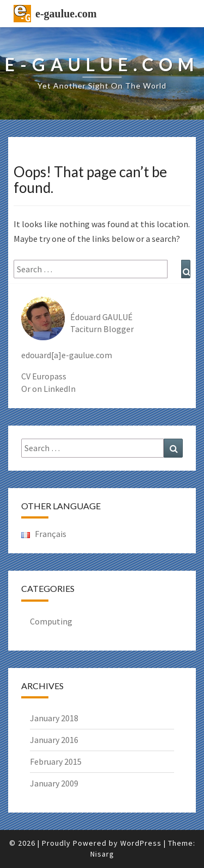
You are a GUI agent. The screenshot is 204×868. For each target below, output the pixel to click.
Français (44, 534)
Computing (51, 621)
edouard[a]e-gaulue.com (67, 355)
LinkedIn (60, 389)
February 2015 (56, 761)
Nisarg (102, 854)
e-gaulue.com (66, 14)
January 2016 (54, 740)
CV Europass (44, 376)
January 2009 (54, 783)
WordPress (141, 843)
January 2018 (54, 718)
